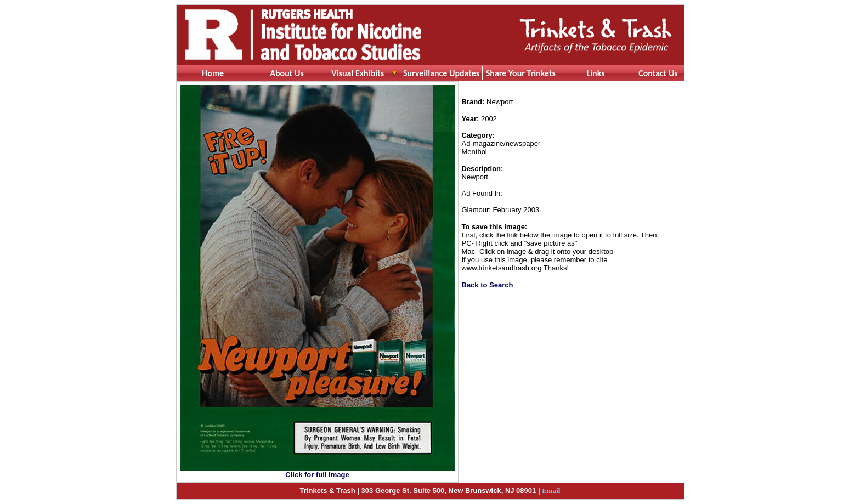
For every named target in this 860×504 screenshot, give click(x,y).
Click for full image (317, 475)
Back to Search (488, 285)
